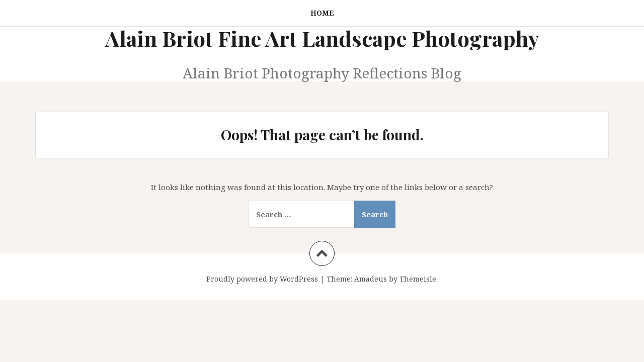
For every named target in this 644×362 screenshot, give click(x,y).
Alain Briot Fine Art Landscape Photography (322, 38)
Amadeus (371, 279)
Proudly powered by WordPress (262, 279)
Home (322, 13)
